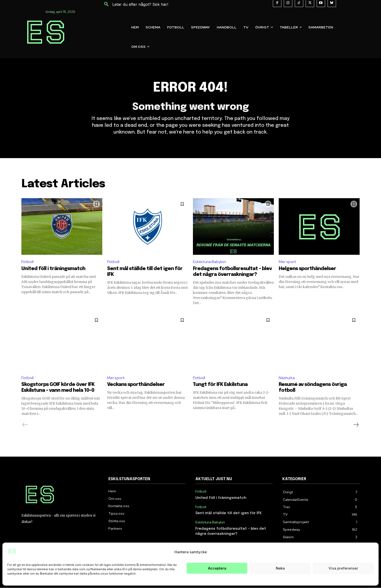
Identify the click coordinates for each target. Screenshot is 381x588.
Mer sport (287, 262)
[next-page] (356, 425)
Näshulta (287, 378)
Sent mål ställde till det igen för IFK (229, 513)
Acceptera (217, 568)
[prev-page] (25, 425)
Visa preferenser (343, 568)
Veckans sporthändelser (136, 385)
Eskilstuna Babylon (209, 262)
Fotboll (27, 262)
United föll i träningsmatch (53, 269)
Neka (280, 568)
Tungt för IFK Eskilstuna (220, 385)
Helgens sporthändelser (307, 269)
